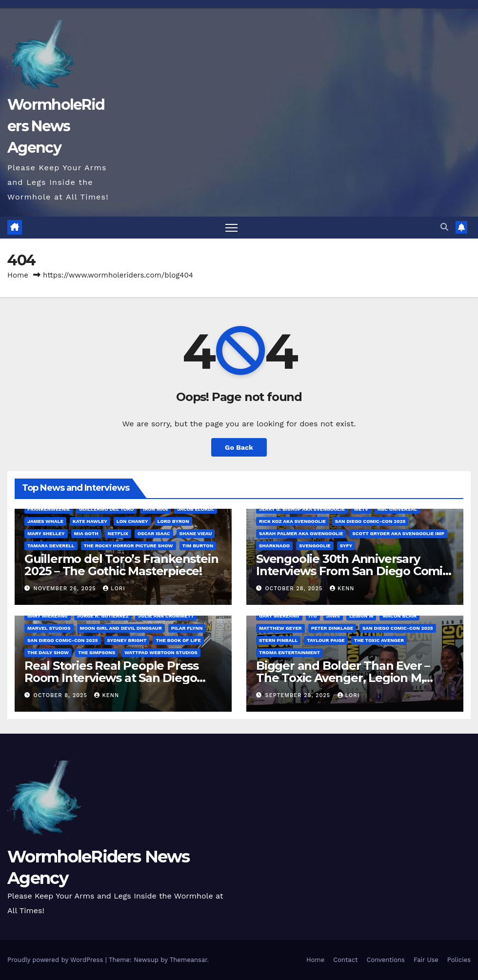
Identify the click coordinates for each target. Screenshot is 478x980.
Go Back (239, 447)
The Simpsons (97, 652)
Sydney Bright (127, 640)
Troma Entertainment (289, 652)
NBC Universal (397, 509)
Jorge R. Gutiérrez (103, 616)
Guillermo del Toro (106, 509)
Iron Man (155, 509)
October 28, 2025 (295, 589)
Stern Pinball (278, 640)
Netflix (118, 533)
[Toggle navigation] (231, 228)
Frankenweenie (49, 509)
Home (18, 275)
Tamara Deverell (51, 546)
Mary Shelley (46, 533)
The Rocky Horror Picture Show (129, 546)
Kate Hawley (90, 521)
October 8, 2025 (62, 695)
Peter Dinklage (332, 628)
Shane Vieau (196, 533)
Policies (459, 960)
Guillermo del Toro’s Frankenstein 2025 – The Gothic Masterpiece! (121, 565)
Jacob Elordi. (196, 509)
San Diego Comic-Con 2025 (370, 521)
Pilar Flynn (187, 628)
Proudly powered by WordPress (56, 960)
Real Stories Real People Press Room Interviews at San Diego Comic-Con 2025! (111, 678)
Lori (114, 589)
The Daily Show (48, 652)
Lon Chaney (132, 521)
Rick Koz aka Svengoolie (292, 521)
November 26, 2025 (66, 589)
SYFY (346, 546)
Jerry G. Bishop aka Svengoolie (302, 509)
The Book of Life (178, 640)
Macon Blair (399, 616)
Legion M (361, 616)
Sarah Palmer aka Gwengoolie (301, 533)
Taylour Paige (326, 640)
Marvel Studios (49, 628)
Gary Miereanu (48, 616)
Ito (313, 616)
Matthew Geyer (280, 628)
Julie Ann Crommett (166, 616)
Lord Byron (173, 521)
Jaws (333, 616)
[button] (444, 227)
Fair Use (426, 960)
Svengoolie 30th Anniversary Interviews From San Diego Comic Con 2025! (352, 571)
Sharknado (274, 546)
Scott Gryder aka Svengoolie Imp (398, 533)
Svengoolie (315, 546)
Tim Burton (198, 546)
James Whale (45, 521)
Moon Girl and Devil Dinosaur (121, 628)
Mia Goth (86, 533)
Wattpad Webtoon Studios (161, 652)
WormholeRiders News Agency (56, 126)
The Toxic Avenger (379, 640)
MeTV (361, 509)
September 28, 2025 (299, 695)
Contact (345, 960)
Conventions (385, 960)
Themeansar (189, 960)
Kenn (342, 589)
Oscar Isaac (154, 533)
